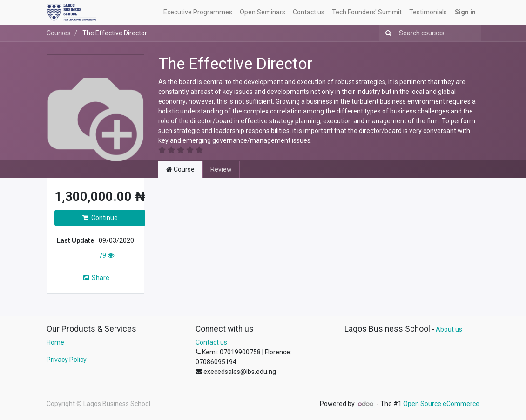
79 (106, 255)
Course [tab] (180, 169)
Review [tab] (221, 169)
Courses (59, 33)
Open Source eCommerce (441, 404)
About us (449, 329)
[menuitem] (198, 12)
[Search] (387, 33)
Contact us (211, 342)
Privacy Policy (67, 360)
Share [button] (96, 278)
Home (55, 342)
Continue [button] (100, 218)
